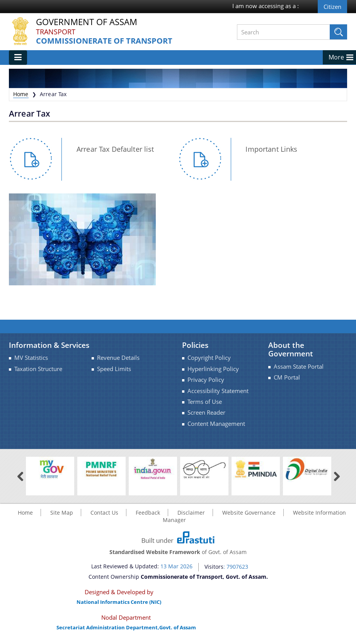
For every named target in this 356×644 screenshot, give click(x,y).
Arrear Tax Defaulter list (115, 149)
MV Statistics (31, 358)
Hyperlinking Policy (213, 369)
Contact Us (104, 513)
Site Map (62, 513)
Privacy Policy (206, 380)
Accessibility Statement (218, 391)
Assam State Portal (299, 367)
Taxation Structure (38, 369)
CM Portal (287, 377)
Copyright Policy (209, 358)
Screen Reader (206, 413)
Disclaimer (191, 513)
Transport (56, 32)
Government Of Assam (87, 22)
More (336, 57)
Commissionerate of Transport (104, 41)
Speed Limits (114, 369)
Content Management (216, 424)
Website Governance (249, 513)
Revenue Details (118, 358)
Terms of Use (205, 402)
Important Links (271, 149)
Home (21, 94)
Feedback (148, 513)
